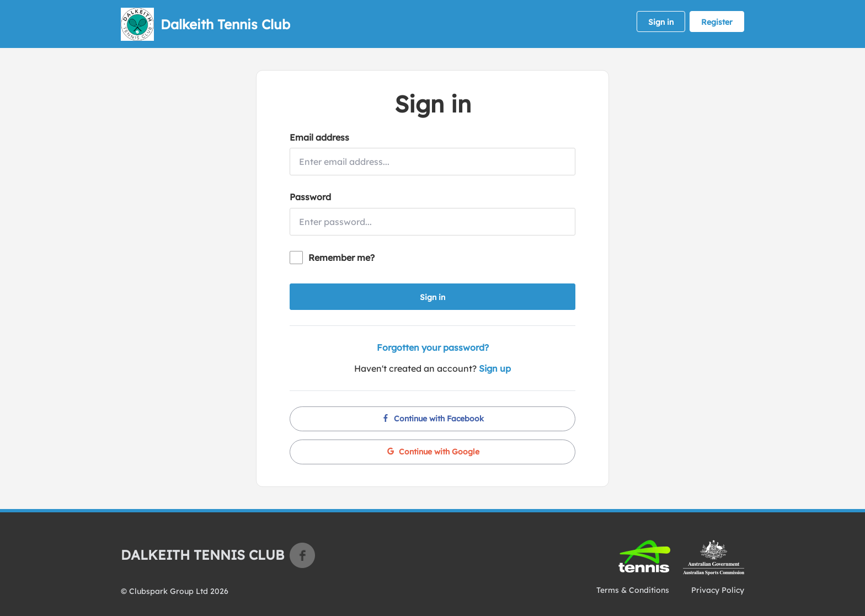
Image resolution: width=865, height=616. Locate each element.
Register (717, 22)
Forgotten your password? (433, 347)
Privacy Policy (718, 590)
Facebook (302, 555)
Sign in (661, 22)
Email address (319, 137)
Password (310, 197)
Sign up (495, 368)
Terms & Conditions (633, 590)
